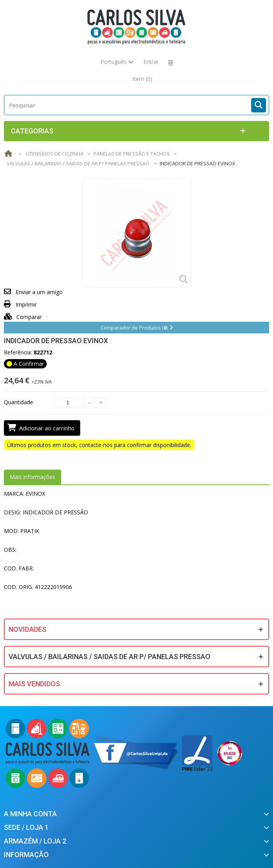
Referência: (18, 352)
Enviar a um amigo (39, 292)
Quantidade (18, 402)
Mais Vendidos (34, 684)
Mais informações (33, 477)
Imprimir (26, 304)
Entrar (151, 62)
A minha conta (30, 814)
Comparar (23, 317)
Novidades (27, 629)
